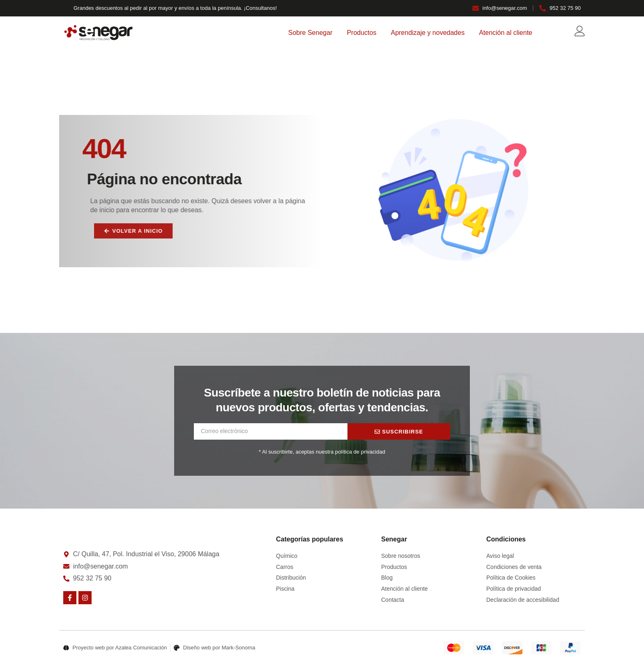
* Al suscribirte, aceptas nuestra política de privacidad (322, 452)
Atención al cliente (506, 33)
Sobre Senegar (310, 33)
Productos (361, 33)
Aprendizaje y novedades (428, 33)
